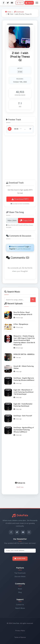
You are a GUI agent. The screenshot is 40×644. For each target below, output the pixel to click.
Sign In (20, 3)
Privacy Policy (20, 631)
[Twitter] (17, 532)
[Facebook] (11, 532)
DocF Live (20, 487)
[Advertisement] (20, 159)
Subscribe (20, 559)
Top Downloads (20, 573)
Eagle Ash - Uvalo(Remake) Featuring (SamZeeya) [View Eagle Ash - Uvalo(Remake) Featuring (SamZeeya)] (23, 405)
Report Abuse (20, 608)
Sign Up (29, 3)
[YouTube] (23, 532)
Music (20, 589)
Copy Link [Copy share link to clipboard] (26, 221)
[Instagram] (29, 532)
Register (12, 249)
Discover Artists (20, 577)
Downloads (19, 12)
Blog (20, 592)
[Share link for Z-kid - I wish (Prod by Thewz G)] (12, 221)
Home (8, 12)
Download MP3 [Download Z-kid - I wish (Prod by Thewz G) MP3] (20, 199)
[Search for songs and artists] (20, 300)
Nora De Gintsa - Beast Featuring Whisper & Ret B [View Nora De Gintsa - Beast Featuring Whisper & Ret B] (23, 313)
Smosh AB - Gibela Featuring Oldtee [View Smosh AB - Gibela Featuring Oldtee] (24, 367)
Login (27, 247)
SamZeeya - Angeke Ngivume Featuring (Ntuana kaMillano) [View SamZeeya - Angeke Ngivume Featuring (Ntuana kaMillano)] (24, 379)
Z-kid (20, 72)
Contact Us (20, 605)
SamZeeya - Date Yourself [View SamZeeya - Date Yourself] (23, 416)
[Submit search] (33, 300)
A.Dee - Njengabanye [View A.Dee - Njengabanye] (21, 324)
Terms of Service (20, 637)
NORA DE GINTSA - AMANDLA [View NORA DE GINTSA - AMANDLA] (24, 354)
